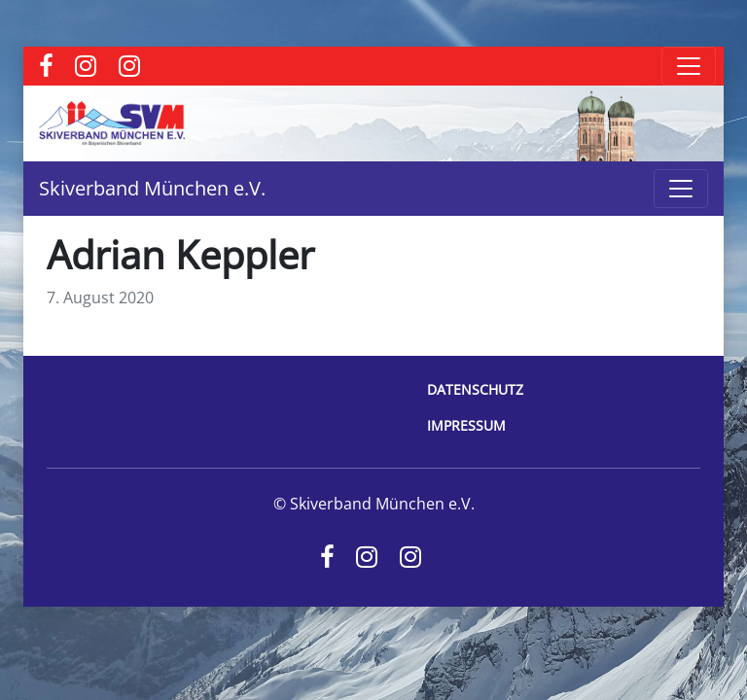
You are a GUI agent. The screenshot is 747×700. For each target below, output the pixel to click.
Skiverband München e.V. (152, 188)
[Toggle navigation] (689, 66)
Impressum (466, 425)
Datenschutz (475, 389)
